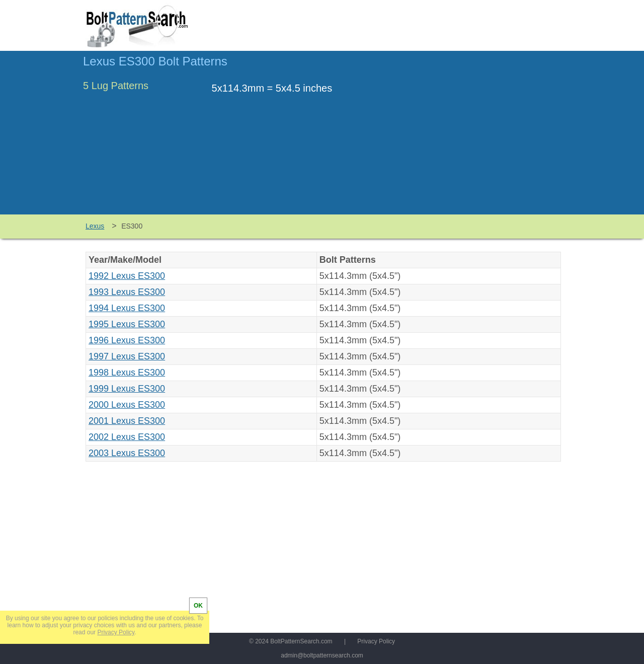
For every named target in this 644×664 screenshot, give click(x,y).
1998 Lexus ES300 (127, 373)
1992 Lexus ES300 (127, 276)
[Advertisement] (476, 137)
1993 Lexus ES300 (127, 292)
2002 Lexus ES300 (127, 437)
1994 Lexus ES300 (127, 308)
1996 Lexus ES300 (127, 340)
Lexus (95, 226)
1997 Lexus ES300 (127, 356)
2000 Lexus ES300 (127, 405)
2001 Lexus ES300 (127, 421)
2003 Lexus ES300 (127, 453)
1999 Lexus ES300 (127, 389)
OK (198, 606)
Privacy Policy (376, 641)
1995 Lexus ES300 (127, 324)
